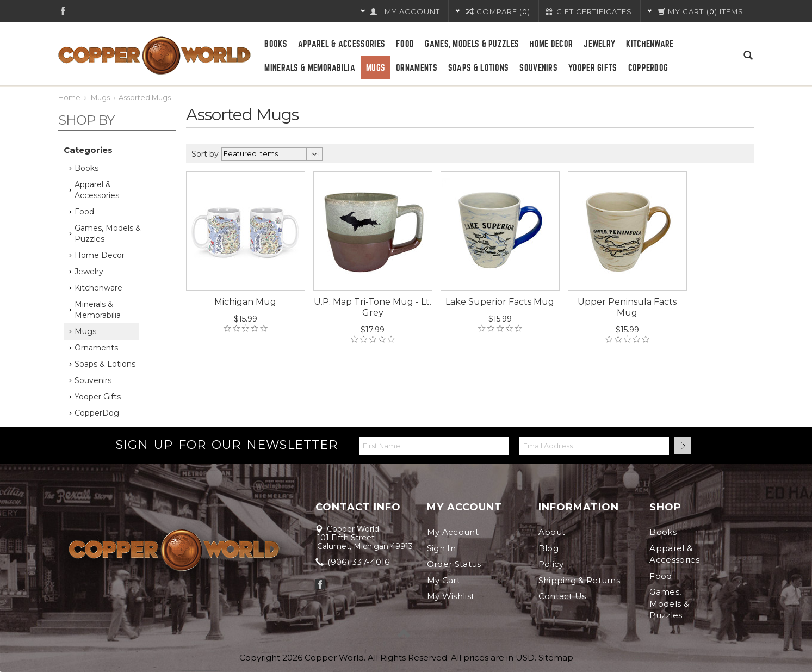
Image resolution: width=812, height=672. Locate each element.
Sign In (441, 548)
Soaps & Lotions (479, 68)
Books (276, 44)
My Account (453, 532)
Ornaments (417, 68)
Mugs (376, 68)
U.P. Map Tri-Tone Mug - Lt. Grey (373, 307)
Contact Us (562, 596)
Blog (548, 548)
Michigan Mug (245, 302)
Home (69, 97)
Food (405, 44)
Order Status (454, 564)
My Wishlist (451, 596)
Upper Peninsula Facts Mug (627, 307)
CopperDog (648, 68)
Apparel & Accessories (342, 44)
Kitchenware (650, 44)
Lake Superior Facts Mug (500, 302)
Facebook (63, 11)
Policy (551, 564)
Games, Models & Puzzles (472, 44)
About (552, 532)
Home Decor (551, 44)
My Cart (444, 580)
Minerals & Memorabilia (310, 68)
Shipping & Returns (579, 580)
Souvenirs (538, 68)
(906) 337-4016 (354, 562)
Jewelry (599, 44)
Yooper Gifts (593, 68)
